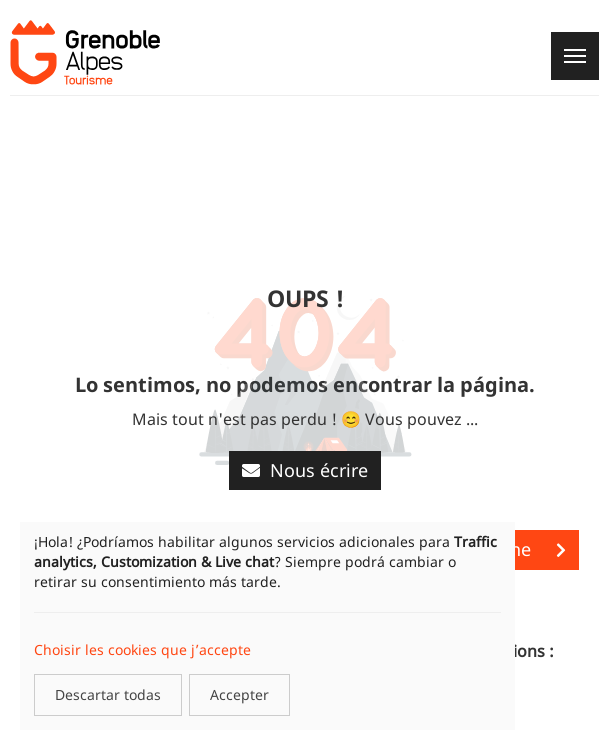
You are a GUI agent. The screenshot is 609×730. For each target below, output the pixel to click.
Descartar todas (108, 694)
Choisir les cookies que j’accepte (142, 649)
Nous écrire (305, 470)
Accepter (239, 694)
